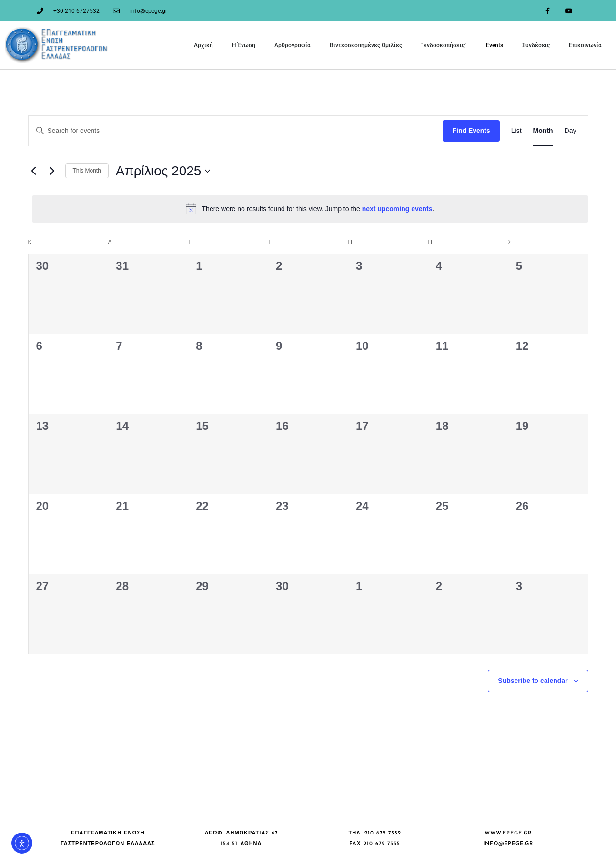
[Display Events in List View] (516, 131)
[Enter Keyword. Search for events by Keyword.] (236, 131)
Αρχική (203, 45)
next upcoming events (397, 209)
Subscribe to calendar (533, 681)
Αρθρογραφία (293, 45)
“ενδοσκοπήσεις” (444, 45)
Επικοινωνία (585, 45)
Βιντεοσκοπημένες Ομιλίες (366, 45)
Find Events (471, 131)
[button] (108, 839)
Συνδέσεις (536, 45)
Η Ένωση (244, 45)
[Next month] (52, 171)
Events (495, 45)
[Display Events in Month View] (543, 131)
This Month (87, 171)
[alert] (310, 209)
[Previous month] (34, 171)
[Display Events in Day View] (571, 131)
